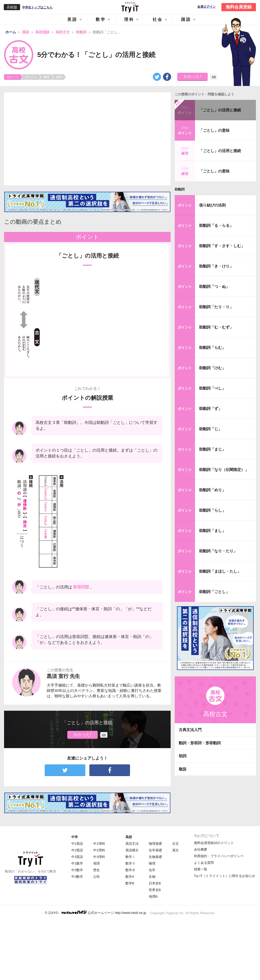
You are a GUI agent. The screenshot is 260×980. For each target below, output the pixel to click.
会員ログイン (206, 7)
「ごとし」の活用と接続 (220, 110)
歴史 (96, 870)
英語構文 (132, 850)
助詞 (183, 756)
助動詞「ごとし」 (214, 592)
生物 (152, 877)
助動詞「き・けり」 (216, 266)
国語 (186, 19)
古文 (175, 844)
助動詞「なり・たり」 (218, 551)
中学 (75, 837)
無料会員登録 (239, 7)
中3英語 (77, 857)
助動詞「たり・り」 (216, 307)
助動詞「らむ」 (212, 347)
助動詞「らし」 (212, 510)
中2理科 (99, 850)
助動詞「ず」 (210, 409)
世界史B (155, 890)
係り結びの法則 (212, 205)
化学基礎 (155, 850)
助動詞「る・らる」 (216, 225)
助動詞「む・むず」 (216, 327)
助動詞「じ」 (210, 429)
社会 (158, 19)
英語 (72, 19)
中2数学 (77, 870)
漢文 (175, 850)
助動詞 (180, 189)
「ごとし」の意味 (214, 130)
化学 (152, 870)
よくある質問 (204, 863)
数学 (101, 19)
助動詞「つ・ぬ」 (214, 286)
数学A (130, 877)
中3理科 (99, 857)
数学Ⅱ (130, 863)
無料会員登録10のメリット (214, 843)
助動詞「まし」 (212, 531)
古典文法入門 (190, 730)
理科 (129, 19)
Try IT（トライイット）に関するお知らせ (225, 876)
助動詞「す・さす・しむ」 (222, 246)
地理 (96, 863)
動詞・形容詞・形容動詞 (200, 743)
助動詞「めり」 (212, 490)
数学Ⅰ (130, 857)
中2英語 (77, 850)
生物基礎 (155, 857)
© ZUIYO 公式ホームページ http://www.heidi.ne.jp (96, 912)
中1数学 (77, 863)
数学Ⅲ (130, 870)
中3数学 (77, 877)
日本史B (155, 883)
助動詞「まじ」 (212, 449)
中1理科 (99, 844)
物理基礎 (155, 844)
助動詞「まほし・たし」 (220, 571)
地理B (153, 896)
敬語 (183, 769)
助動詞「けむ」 (212, 368)
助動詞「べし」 (212, 388)
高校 (129, 837)
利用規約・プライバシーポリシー (219, 856)
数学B (130, 883)
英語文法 (132, 844)
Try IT (130, 7)
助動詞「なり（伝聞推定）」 (224, 470)
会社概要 (201, 849)
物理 (152, 863)
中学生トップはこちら (37, 7)
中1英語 (77, 844)
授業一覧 (201, 869)
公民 (96, 877)
